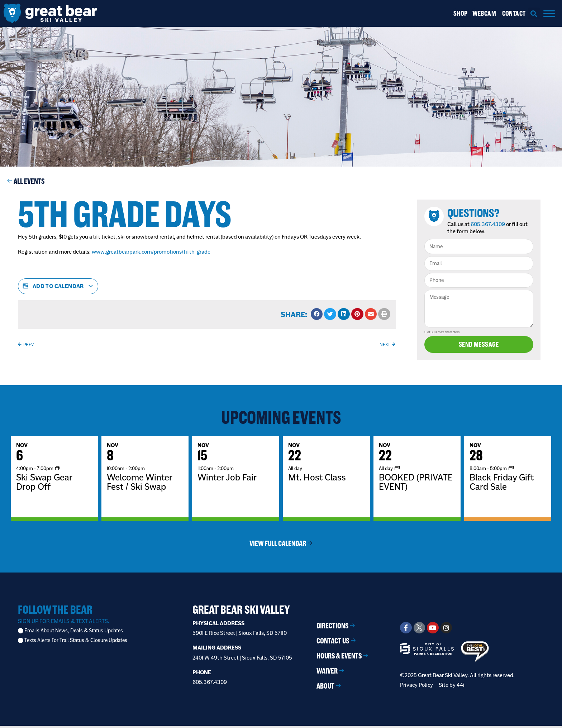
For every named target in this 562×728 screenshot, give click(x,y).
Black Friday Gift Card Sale (502, 484)
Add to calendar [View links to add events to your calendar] (58, 286)
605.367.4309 (491, 224)
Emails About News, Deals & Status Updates (74, 633)
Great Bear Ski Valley (241, 612)
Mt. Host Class (317, 480)
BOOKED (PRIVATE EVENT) (416, 484)
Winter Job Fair (227, 480)
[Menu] (549, 13)
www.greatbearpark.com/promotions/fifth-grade (151, 252)
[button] (534, 13)
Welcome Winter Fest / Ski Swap (139, 484)
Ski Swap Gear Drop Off (44, 484)
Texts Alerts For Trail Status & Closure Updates (76, 643)
